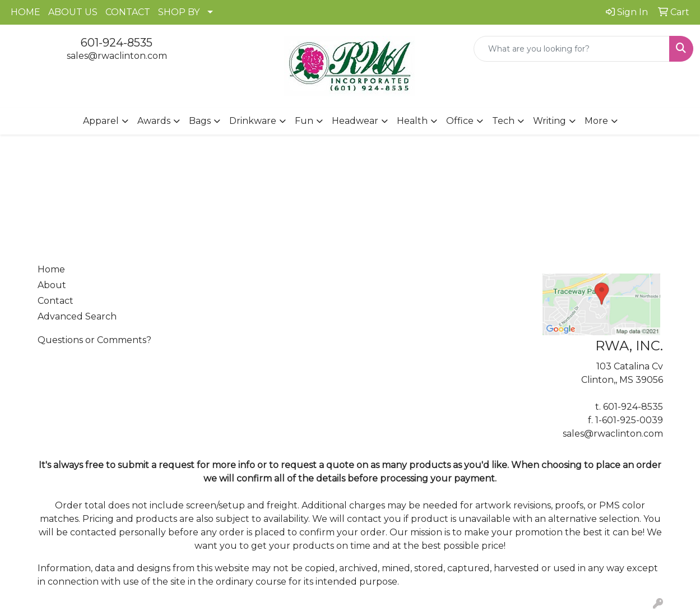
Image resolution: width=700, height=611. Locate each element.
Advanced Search (77, 316)
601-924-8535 (117, 43)
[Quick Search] (572, 49)
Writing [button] (550, 121)
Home (51, 269)
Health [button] (412, 121)
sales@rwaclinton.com (117, 56)
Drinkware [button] (253, 121)
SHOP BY (179, 12)
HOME (26, 12)
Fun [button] (304, 121)
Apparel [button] (101, 121)
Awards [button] (154, 121)
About (52, 285)
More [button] (596, 121)
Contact (55, 301)
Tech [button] (503, 121)
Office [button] (460, 121)
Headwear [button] (355, 121)
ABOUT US (73, 12)
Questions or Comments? (94, 340)
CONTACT (128, 12)
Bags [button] (200, 121)
